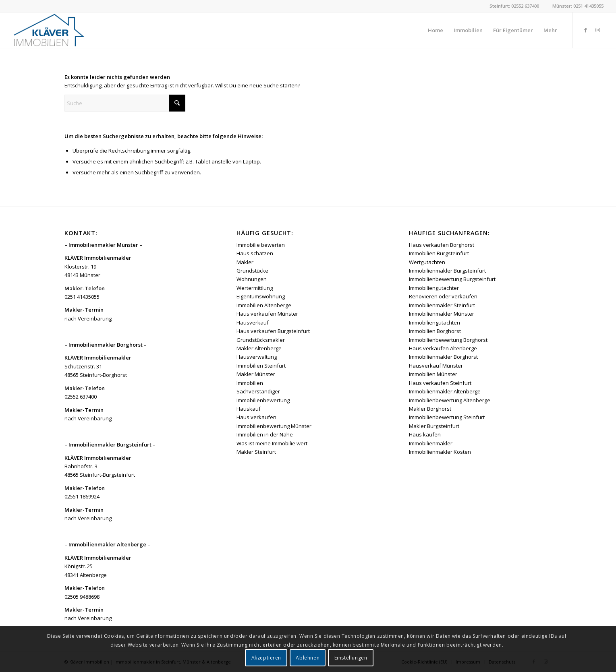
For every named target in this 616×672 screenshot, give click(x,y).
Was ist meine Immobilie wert (272, 443)
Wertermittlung (255, 288)
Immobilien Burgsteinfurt (439, 253)
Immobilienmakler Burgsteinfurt (447, 271)
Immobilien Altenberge (264, 305)
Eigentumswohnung (261, 296)
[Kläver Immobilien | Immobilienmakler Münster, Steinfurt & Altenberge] (49, 30)
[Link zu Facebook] (585, 30)
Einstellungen (351, 658)
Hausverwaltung (257, 357)
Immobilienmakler (431, 443)
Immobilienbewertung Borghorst (448, 340)
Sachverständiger (258, 391)
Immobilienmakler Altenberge (445, 391)
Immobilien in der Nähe (265, 434)
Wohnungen (252, 279)
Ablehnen (308, 658)
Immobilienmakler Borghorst (443, 357)
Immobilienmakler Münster (442, 314)
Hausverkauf (253, 323)
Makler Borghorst (430, 409)
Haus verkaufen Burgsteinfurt (273, 331)
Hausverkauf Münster (436, 366)
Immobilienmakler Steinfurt (442, 305)
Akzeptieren (267, 658)
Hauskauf (249, 409)
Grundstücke (252, 271)
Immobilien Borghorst (435, 331)
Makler (245, 262)
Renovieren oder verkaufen (443, 296)
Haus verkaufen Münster (267, 314)
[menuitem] (436, 30)
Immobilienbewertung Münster (274, 426)
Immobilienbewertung (263, 400)
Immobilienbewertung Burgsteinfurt (452, 279)
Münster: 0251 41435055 (578, 6)
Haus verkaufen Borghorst (442, 245)
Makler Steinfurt (256, 452)
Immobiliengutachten (435, 323)
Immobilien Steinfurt (261, 366)
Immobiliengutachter (434, 288)
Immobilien (250, 383)
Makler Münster (256, 374)
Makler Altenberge (259, 348)
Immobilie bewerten (261, 245)
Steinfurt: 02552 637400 (514, 6)
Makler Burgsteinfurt (434, 426)
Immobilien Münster (433, 374)
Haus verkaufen (256, 417)
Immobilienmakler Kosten (440, 452)
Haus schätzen (255, 253)
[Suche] (125, 103)
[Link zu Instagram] (597, 30)
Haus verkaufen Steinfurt (440, 383)
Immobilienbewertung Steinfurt (447, 417)
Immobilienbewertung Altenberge (450, 400)
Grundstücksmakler (261, 340)
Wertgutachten (427, 262)
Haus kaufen (425, 434)
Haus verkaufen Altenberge (443, 348)
